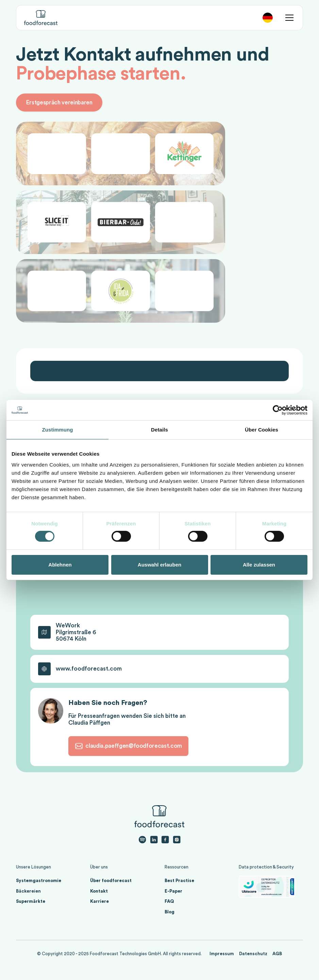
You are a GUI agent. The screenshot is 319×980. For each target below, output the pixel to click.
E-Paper (173, 891)
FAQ (169, 901)
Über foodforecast (111, 881)
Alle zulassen (259, 565)
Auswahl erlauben (159, 565)
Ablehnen (60, 565)
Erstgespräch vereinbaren (59, 103)
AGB (277, 954)
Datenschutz (253, 954)
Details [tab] (159, 430)
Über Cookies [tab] (262, 430)
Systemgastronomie (39, 881)
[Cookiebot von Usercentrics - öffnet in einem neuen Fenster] (278, 410)
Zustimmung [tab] (58, 430)
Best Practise (179, 881)
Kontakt (99, 891)
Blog (170, 912)
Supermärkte (31, 901)
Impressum (222, 954)
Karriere (99, 901)
